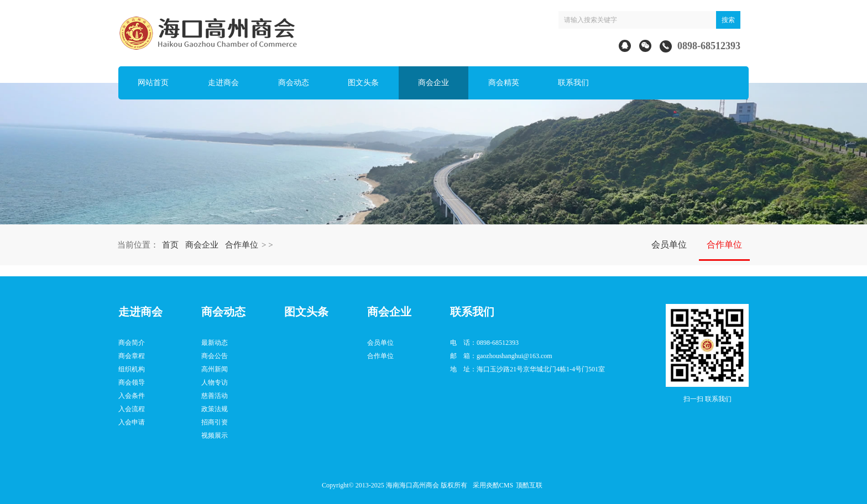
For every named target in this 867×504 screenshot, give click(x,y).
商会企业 (433, 83)
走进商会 (223, 83)
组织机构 (132, 369)
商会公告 (215, 356)
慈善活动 (215, 396)
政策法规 (215, 409)
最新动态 (215, 343)
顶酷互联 (529, 485)
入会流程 (132, 409)
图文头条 (363, 83)
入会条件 (132, 396)
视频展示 (215, 435)
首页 (170, 245)
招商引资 (215, 422)
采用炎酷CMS (493, 485)
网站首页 (153, 83)
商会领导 (132, 382)
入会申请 (132, 422)
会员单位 (669, 245)
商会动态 (294, 83)
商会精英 (504, 83)
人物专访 (215, 382)
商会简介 (132, 343)
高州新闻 (215, 369)
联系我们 (573, 83)
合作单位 (242, 245)
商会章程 (132, 356)
